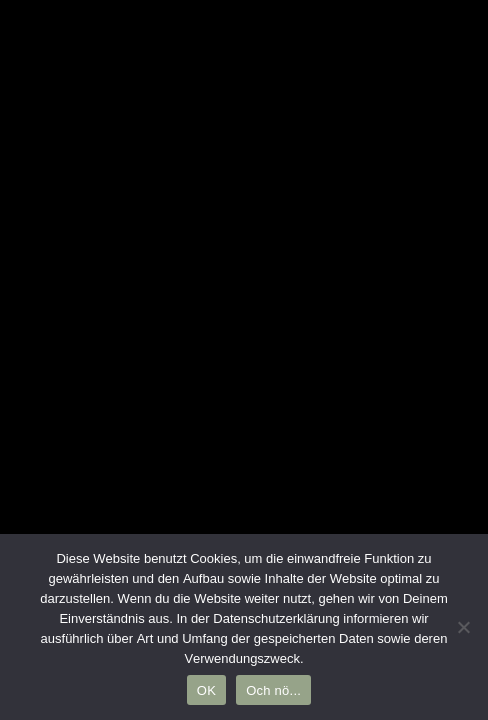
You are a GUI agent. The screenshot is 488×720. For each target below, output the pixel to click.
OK (206, 690)
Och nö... (273, 690)
